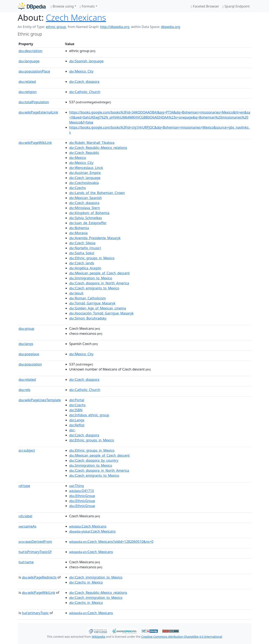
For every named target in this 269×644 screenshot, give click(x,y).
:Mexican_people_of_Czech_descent (100, 273)
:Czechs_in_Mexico (86, 582)
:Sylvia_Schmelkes (86, 218)
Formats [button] (87, 6)
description (31, 51)
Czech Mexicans (76, 17)
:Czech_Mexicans (91, 552)
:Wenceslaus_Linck (86, 168)
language (29, 61)
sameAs (28, 526)
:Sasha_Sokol (82, 253)
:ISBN (76, 410)
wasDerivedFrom (35, 542)
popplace (29, 354)
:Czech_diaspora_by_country (94, 460)
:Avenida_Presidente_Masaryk (95, 238)
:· (73, 430)
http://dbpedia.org (115, 27)
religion (28, 92)
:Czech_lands (82, 263)
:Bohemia (79, 228)
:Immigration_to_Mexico (91, 278)
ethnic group (56, 27)
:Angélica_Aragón (85, 268)
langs (26, 344)
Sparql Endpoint (236, 6)
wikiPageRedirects (39, 577)
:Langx (77, 420)
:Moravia (79, 233)
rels (25, 390)
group (26, 328)
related (27, 82)
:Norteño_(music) (85, 248)
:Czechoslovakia (84, 183)
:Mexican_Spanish (86, 198)
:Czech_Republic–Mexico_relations (98, 148)
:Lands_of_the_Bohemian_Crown (97, 193)
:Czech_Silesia (82, 243)
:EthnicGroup (82, 496)
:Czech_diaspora (84, 82)
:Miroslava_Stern (85, 208)
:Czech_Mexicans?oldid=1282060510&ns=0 (111, 542)
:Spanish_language (86, 61)
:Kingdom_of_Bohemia (89, 213)
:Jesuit (76, 293)
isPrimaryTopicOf (35, 552)
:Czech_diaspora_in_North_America (99, 283)
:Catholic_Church (85, 92)
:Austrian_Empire (85, 173)
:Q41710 (82, 491)
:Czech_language (85, 178)
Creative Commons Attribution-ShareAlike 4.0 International (182, 637)
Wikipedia (98, 637)
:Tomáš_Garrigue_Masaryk (92, 303)
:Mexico (78, 158)
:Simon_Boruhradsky (88, 318)
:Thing (77, 486)
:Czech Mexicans (88, 526)
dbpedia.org (171, 27)
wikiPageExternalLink (38, 112)
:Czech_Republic (84, 153)
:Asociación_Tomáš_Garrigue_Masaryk (102, 313)
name (26, 562)
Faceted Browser (205, 6)
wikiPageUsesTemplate (40, 400)
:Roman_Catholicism (88, 298)
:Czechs (78, 188)
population (30, 364)
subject (27, 450)
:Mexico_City (81, 71)
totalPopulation (34, 102)
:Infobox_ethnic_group (89, 415)
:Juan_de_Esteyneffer (88, 223)
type (24, 486)
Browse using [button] (62, 6)
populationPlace (34, 71)
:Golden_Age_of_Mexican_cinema (98, 308)
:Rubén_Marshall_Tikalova (92, 143)
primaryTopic (35, 613)
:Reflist (77, 425)
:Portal (77, 400)
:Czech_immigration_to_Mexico (96, 577)
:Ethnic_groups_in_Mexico (92, 258)
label (26, 516)
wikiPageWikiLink (35, 143)
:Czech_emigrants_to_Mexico (94, 288)
